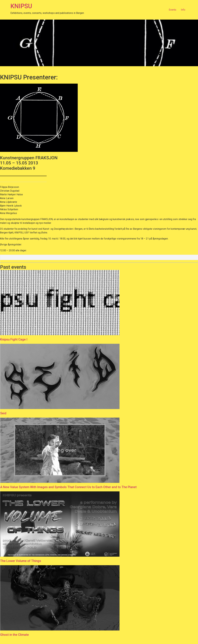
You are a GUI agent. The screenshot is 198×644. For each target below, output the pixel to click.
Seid (3, 413)
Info (183, 10)
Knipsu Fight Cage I (14, 339)
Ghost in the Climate (14, 635)
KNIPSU (21, 6)
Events (173, 10)
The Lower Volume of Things (21, 561)
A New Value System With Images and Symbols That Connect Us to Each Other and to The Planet (68, 487)
